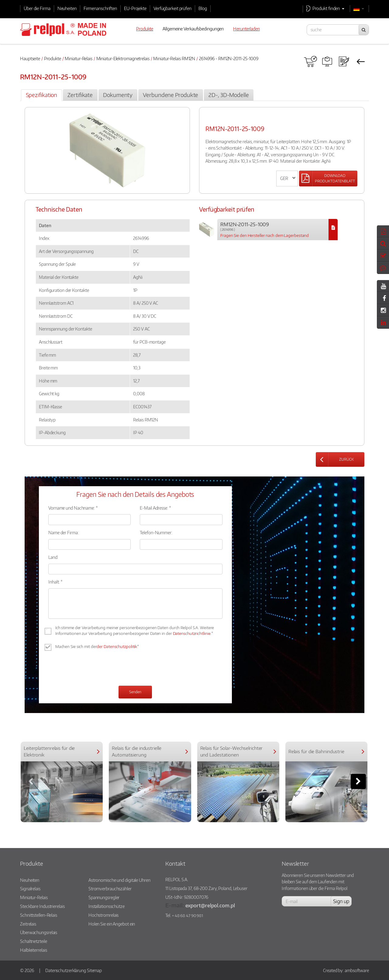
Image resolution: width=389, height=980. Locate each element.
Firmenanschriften (100, 8)
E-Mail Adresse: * (155, 508)
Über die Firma (37, 8)
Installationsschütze (107, 906)
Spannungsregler (104, 897)
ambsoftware (357, 970)
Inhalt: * (55, 582)
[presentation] (95, 669)
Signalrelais (30, 888)
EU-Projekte (135, 8)
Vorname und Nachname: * (73, 508)
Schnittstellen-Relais (39, 915)
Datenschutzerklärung (66, 970)
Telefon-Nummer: (156, 532)
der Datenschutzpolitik (117, 646)
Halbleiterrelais (33, 950)
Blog (203, 8)
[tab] (41, 95)
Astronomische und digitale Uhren (119, 880)
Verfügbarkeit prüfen (172, 8)
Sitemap (94, 970)
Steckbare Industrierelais (42, 906)
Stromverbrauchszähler (110, 888)
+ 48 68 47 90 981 (188, 916)
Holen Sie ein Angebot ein (112, 924)
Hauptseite (30, 58)
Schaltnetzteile (34, 941)
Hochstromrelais (104, 915)
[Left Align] (328, 178)
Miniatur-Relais (79, 58)
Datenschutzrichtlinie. (192, 633)
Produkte (53, 58)
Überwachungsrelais (39, 932)
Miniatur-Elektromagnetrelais (123, 58)
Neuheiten (67, 8)
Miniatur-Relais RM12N (174, 58)
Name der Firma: (64, 532)
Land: (53, 557)
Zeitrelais (28, 924)
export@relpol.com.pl (210, 905)
